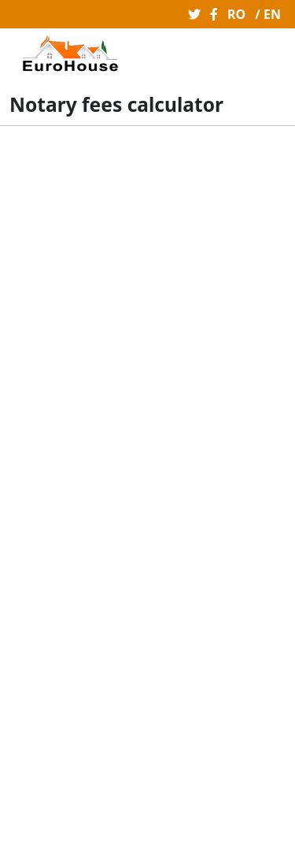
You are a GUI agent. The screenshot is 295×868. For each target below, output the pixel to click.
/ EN (268, 14)
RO (236, 14)
